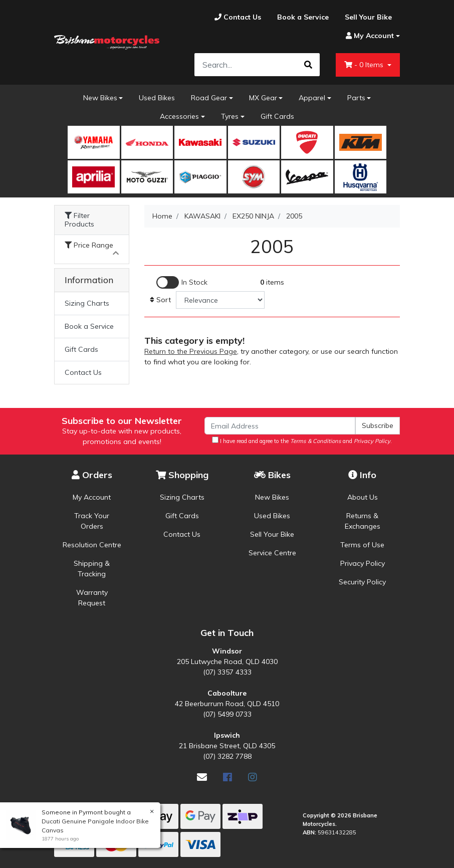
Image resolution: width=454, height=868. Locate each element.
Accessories (179, 116)
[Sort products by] (220, 300)
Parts (356, 98)
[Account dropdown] (369, 36)
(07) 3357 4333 (227, 672)
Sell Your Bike (272, 534)
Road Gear (209, 98)
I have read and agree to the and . (302, 441)
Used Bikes (157, 98)
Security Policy (362, 582)
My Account (92, 497)
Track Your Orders (92, 521)
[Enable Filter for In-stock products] (182, 282)
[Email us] (202, 777)
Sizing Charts (87, 303)
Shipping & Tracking (92, 569)
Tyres (230, 116)
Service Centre (272, 553)
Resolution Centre (92, 545)
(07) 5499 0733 (227, 714)
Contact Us (83, 372)
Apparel (312, 98)
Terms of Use (362, 545)
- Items (365, 65)
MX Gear (263, 98)
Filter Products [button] (79, 220)
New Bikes (100, 98)
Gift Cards (277, 116)
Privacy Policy (363, 563)
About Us (363, 497)
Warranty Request (92, 598)
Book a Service (89, 326)
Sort (160, 300)
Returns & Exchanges (363, 521)
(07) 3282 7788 (227, 756)
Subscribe (378, 425)
